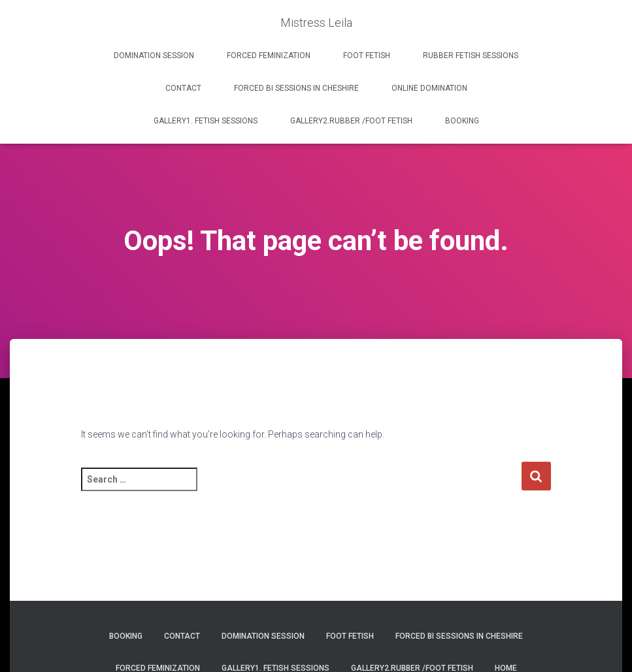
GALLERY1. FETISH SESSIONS (206, 121)
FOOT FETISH (367, 56)
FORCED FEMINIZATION (269, 56)
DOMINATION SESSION (154, 56)
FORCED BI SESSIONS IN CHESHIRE (296, 88)
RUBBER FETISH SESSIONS (471, 56)
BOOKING (462, 121)
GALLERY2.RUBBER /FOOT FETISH (351, 121)
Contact (183, 88)
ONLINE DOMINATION (429, 88)
